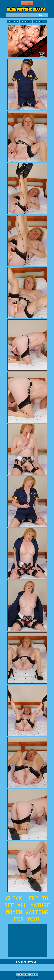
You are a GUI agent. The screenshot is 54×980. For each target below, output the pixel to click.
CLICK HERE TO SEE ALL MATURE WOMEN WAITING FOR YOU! (27, 909)
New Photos (26, 21)
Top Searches (40, 21)
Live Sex (27, 3)
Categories (13, 21)
